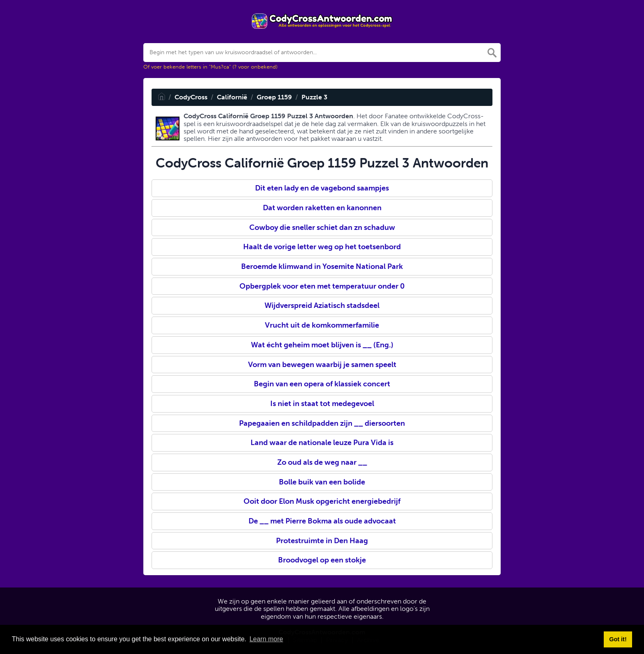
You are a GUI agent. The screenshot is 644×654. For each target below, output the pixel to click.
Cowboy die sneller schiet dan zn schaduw (322, 227)
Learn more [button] (266, 639)
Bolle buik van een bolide (322, 482)
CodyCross (191, 97)
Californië (232, 97)
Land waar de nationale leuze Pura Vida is (322, 443)
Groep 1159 (274, 97)
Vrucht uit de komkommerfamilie (322, 325)
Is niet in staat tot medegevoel (322, 404)
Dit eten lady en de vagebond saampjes (322, 188)
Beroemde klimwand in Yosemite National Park (322, 266)
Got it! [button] (618, 639)
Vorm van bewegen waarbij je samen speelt (322, 365)
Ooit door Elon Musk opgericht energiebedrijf (322, 501)
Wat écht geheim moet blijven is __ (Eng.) (322, 345)
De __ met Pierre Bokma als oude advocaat (322, 521)
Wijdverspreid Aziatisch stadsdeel (322, 305)
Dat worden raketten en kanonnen (322, 208)
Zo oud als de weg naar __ (322, 462)
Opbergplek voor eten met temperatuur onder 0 (322, 286)
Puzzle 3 (314, 97)
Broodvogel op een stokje (322, 560)
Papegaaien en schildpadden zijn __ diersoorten (322, 423)
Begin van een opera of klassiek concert (322, 384)
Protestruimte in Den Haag (322, 541)
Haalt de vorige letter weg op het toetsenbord (322, 247)
